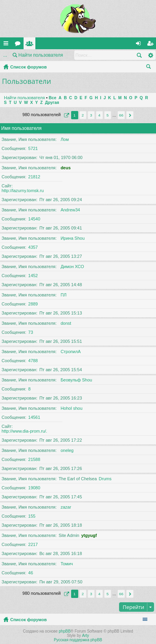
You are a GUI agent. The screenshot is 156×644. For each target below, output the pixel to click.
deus (66, 168)
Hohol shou (72, 408)
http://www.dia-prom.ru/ (24, 431)
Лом (65, 139)
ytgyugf (89, 535)
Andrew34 (70, 210)
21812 (34, 177)
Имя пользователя (21, 128)
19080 (34, 488)
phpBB (65, 631)
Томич (67, 564)
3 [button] (91, 115)
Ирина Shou (72, 238)
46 (31, 573)
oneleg (67, 450)
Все (52, 98)
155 (32, 516)
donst (66, 323)
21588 (34, 459)
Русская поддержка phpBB (78, 640)
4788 (33, 361)
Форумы (19, 45)
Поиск (139, 55)
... (5, 55)
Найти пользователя (41, 55)
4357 (33, 247)
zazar (66, 507)
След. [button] (130, 115)
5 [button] (108, 115)
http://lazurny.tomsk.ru (23, 191)
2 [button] (83, 115)
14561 (34, 417)
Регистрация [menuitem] (152, 45)
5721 (33, 148)
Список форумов (28, 67)
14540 (34, 219)
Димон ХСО (72, 266)
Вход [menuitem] (140, 45)
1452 (33, 276)
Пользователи (31, 45)
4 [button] (99, 115)
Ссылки (7, 45)
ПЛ (63, 295)
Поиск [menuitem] (150, 68)
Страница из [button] (66, 115)
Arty (86, 636)
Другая (52, 103)
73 (31, 332)
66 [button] (121, 115)
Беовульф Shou (76, 380)
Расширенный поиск (150, 55)
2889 (33, 304)
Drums (105, 479)
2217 (33, 544)
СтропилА (71, 352)
